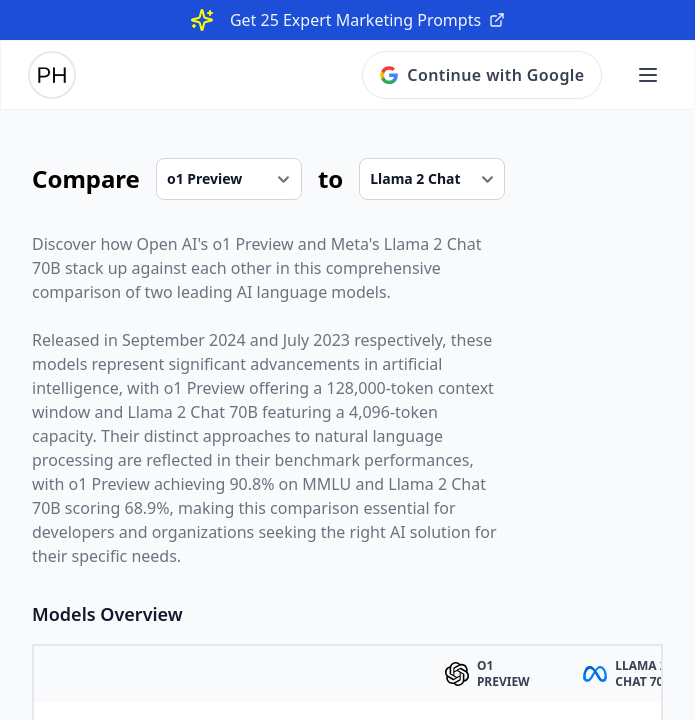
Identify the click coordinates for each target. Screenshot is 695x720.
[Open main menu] (648, 75)
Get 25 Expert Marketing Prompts (367, 20)
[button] (648, 75)
